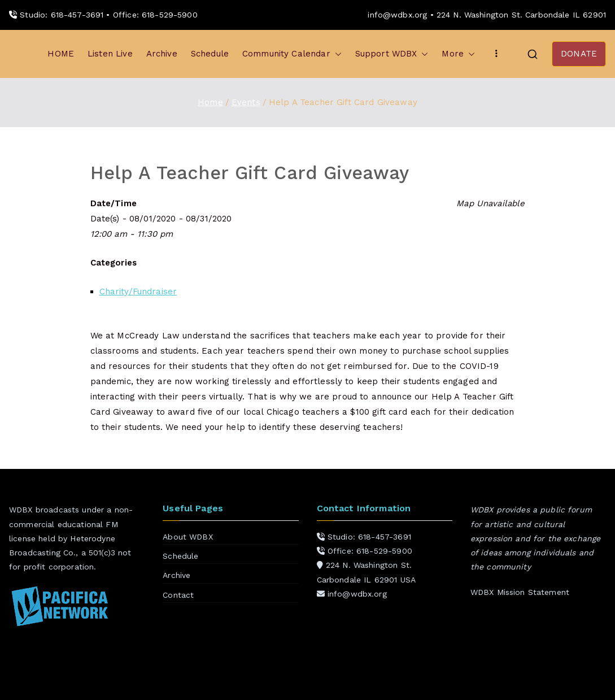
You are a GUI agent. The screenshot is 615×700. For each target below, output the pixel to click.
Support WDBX (392, 54)
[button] (336, 54)
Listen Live (110, 54)
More (458, 54)
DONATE (579, 54)
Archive (162, 54)
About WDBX (188, 537)
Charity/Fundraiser (138, 292)
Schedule (210, 54)
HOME (61, 54)
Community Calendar (292, 54)
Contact (178, 595)
